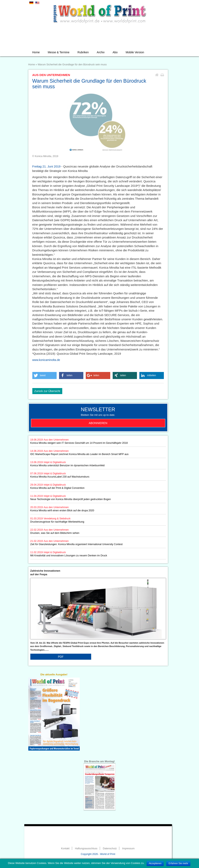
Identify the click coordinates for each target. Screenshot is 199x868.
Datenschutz (110, 848)
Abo (115, 52)
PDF (61, 657)
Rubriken (83, 52)
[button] (45, 375)
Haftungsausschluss (86, 848)
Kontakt (65, 848)
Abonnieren (98, 423)
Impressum (128, 848)
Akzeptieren (155, 863)
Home (36, 52)
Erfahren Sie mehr (178, 863)
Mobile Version (135, 52)
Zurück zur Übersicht (47, 391)
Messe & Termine (59, 52)
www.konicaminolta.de (46, 360)
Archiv (101, 52)
